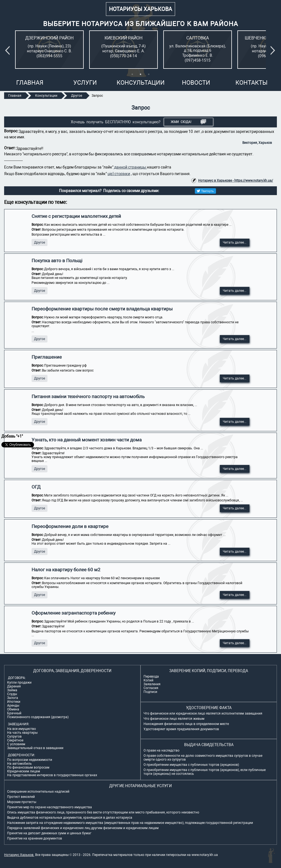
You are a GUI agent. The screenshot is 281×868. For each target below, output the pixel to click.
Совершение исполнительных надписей (38, 792)
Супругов (14, 736)
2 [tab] (140, 74)
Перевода (151, 676)
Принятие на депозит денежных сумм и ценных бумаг (49, 833)
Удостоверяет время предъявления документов (181, 729)
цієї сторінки (119, 174)
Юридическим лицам (24, 771)
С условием (16, 744)
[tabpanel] (49, 50)
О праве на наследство (161, 750)
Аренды (13, 706)
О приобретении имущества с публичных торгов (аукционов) (191, 765)
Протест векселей (21, 797)
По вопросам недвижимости (30, 760)
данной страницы (130, 167)
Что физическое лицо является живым (174, 719)
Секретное (15, 740)
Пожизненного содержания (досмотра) (38, 717)
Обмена (13, 709)
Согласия (151, 688)
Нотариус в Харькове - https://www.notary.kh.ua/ (236, 181)
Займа (12, 690)
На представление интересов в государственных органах (52, 775)
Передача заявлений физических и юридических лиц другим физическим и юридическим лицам (83, 828)
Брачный (14, 713)
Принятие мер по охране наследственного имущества (50, 807)
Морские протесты (22, 802)
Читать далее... (235, 242)
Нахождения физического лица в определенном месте (186, 724)
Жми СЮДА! (188, 122)
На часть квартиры (22, 733)
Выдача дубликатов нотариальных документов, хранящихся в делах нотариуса (70, 818)
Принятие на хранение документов (35, 838)
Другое (40, 242)
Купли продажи (19, 683)
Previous (9, 50)
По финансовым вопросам (28, 767)
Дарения (14, 686)
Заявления (152, 684)
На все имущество (22, 729)
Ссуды (12, 694)
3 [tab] (149, 74)
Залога (13, 698)
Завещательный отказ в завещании (35, 748)
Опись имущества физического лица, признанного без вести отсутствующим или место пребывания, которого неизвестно (103, 812)
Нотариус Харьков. (19, 855)
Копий (148, 680)
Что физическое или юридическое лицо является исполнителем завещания (203, 713)
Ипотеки (14, 702)
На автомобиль (19, 764)
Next (274, 50)
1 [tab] (132, 74)
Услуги (85, 83)
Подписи (150, 692)
